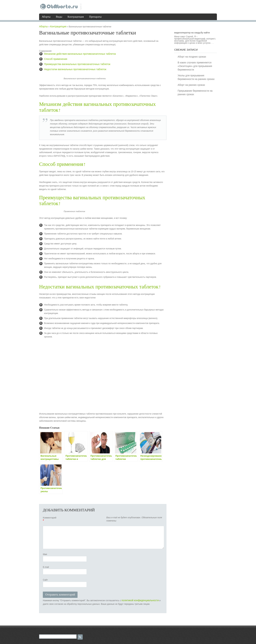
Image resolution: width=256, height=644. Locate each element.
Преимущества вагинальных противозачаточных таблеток (73, 63)
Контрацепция (76, 17)
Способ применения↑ (62, 162)
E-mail (46, 559)
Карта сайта (78, 639)
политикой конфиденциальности (138, 591)
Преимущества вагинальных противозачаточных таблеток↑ (102, 196)
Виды (59, 17)
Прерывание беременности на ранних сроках (194, 92)
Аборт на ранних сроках (191, 84)
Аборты (46, 17)
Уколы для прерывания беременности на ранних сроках (195, 77)
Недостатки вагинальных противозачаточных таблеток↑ (98, 279)
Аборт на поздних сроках (191, 56)
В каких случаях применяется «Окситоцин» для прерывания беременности (194, 66)
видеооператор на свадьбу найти (192, 33)
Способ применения (54, 58)
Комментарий (50, 510)
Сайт (45, 572)
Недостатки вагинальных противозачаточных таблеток (71, 68)
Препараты (95, 17)
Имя (45, 546)
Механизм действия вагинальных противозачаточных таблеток (75, 53)
